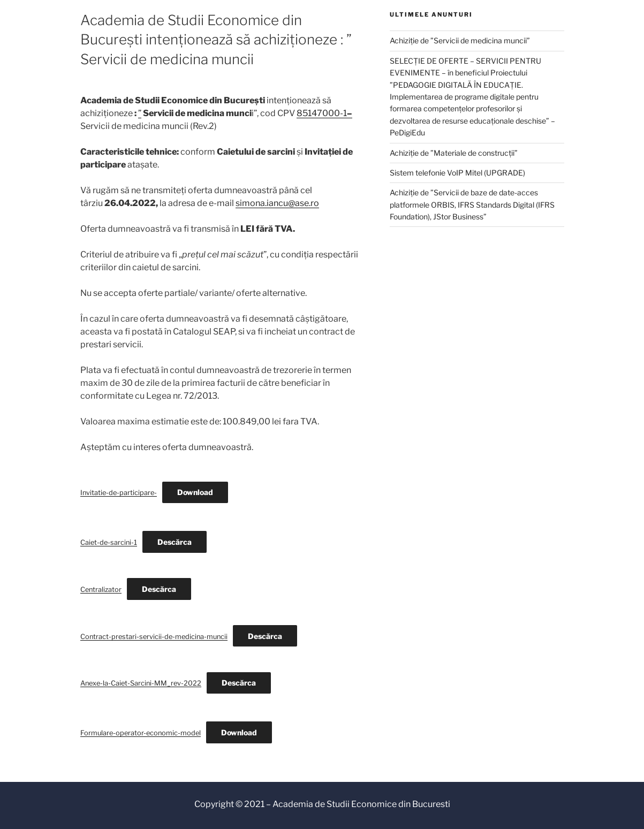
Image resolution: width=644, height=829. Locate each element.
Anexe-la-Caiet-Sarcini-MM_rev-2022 (141, 683)
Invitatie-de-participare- (119, 493)
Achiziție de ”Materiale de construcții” (454, 153)
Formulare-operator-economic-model (141, 733)
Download (195, 492)
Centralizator (101, 590)
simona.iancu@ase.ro (277, 203)
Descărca (175, 542)
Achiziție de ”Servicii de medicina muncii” (460, 40)
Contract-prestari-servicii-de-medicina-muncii (154, 637)
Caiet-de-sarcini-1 (109, 542)
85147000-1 (324, 113)
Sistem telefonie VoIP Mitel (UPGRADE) (457, 173)
